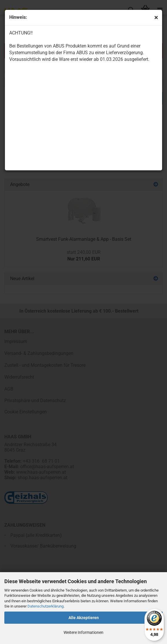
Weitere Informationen (83, 632)
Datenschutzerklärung (46, 606)
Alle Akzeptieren (84, 618)
